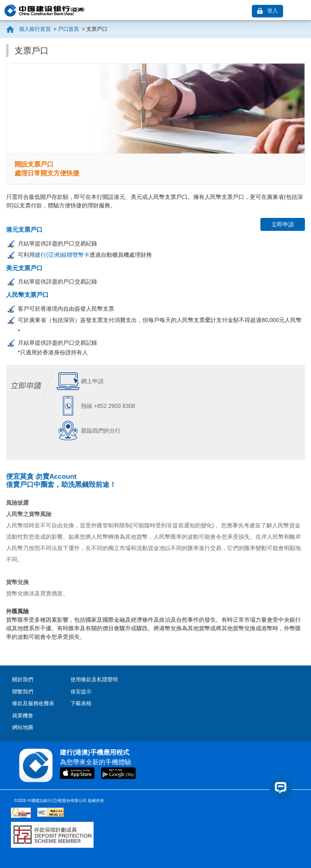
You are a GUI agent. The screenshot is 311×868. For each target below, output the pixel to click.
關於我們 (23, 679)
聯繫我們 (23, 692)
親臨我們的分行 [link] (101, 431)
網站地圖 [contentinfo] (23, 727)
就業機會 (23, 716)
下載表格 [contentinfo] (81, 703)
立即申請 (283, 224)
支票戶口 (96, 29)
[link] (301, 11)
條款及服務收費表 (33, 703)
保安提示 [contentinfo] (81, 692)
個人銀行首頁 (36, 29)
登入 (273, 11)
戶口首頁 (69, 29)
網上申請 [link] (92, 381)
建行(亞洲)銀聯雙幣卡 (62, 255)
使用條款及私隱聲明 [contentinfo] (94, 679)
